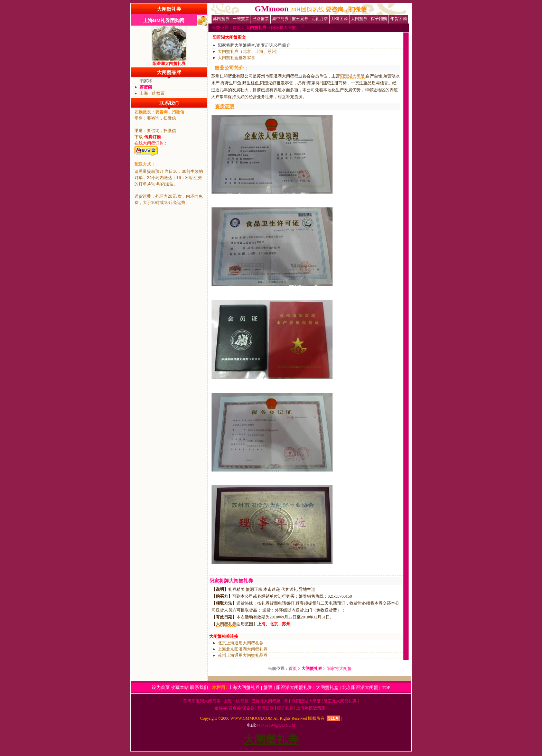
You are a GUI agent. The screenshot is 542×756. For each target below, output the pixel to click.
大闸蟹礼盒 (327, 687)
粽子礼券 (285, 708)
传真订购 (152, 137)
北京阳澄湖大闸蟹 (360, 687)
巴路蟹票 (261, 19)
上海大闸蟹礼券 (244, 687)
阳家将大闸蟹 (283, 28)
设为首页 (161, 687)
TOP (386, 687)
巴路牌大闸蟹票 (266, 701)
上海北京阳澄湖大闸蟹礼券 (243, 649)
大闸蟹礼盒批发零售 (236, 58)
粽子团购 (379, 19)
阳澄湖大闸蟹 (352, 76)
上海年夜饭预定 (311, 708)
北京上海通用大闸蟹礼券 (241, 643)
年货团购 (399, 19)
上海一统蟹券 (236, 701)
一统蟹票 (241, 19)
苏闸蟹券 (221, 19)
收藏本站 (180, 687)
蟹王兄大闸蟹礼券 (340, 701)
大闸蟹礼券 (169, 9)
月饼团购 (339, 19)
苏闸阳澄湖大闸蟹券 (202, 701)
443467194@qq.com (276, 725)
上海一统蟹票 (152, 93)
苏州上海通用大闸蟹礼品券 (243, 655)
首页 (237, 28)
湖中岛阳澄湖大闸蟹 (302, 701)
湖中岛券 (280, 19)
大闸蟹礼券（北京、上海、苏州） (249, 52)
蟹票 (268, 687)
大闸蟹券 (359, 19)
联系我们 (199, 687)
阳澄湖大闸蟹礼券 (294, 687)
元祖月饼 (320, 19)
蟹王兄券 (300, 19)
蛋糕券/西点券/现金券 (235, 708)
